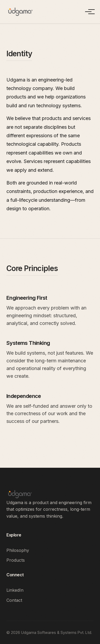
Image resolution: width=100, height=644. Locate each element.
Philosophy (18, 550)
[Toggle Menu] (88, 12)
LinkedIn (15, 590)
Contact (14, 600)
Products (16, 560)
